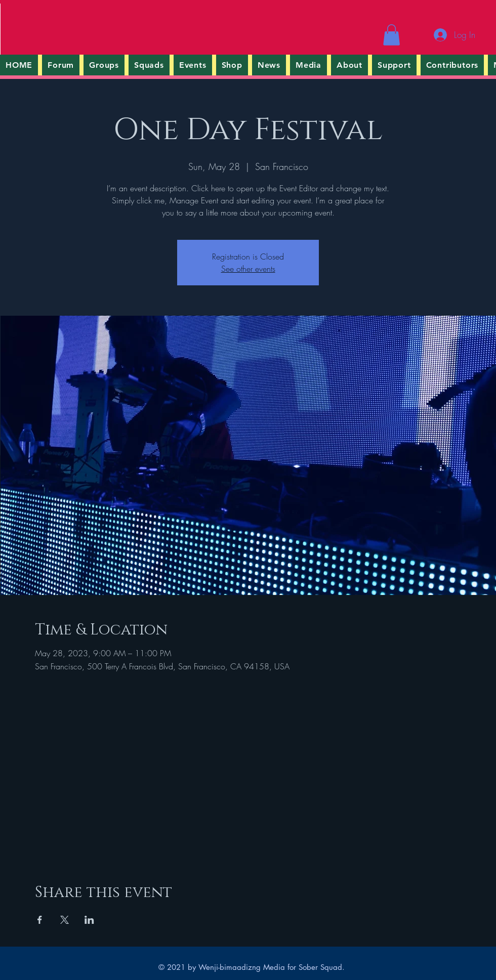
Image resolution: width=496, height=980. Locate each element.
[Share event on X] (65, 920)
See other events (248, 269)
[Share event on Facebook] (40, 920)
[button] (391, 35)
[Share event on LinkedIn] (89, 920)
